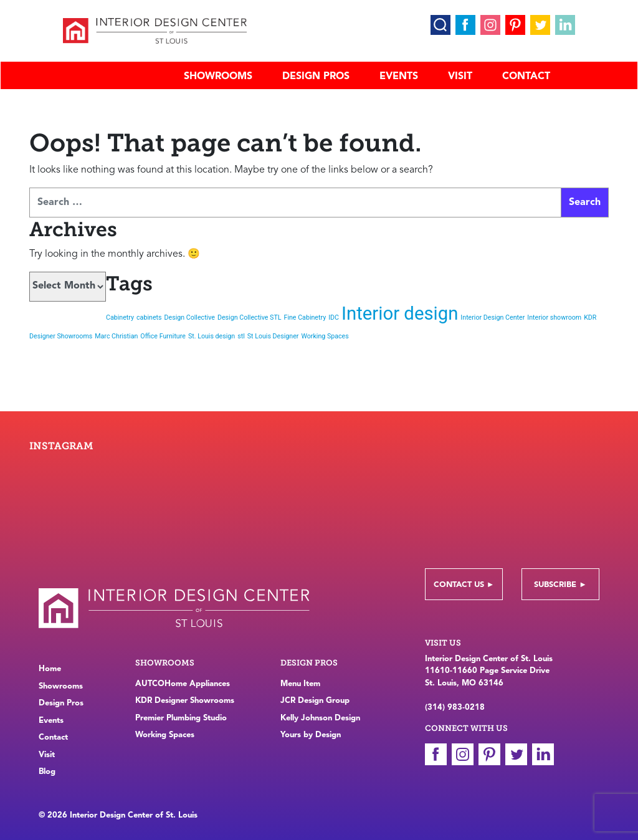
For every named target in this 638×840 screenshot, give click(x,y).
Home (50, 669)
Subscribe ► (560, 585)
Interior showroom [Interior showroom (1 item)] (554, 317)
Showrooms (218, 77)
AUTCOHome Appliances (183, 684)
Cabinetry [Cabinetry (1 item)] (120, 317)
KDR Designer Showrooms (185, 701)
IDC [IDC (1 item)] (334, 317)
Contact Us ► (464, 585)
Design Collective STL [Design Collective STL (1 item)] (250, 317)
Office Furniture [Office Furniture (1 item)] (163, 336)
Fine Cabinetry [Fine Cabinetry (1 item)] (305, 317)
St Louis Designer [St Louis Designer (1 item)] (273, 336)
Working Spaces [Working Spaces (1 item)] (325, 336)
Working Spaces (165, 735)
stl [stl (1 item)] (241, 336)
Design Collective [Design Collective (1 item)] (190, 317)
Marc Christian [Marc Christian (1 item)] (116, 336)
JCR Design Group (315, 701)
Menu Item (300, 684)
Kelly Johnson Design (320, 718)
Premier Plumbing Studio (181, 718)
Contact (526, 77)
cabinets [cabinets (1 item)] (149, 317)
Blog (47, 772)
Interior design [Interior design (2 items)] (400, 313)
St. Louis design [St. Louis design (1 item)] (212, 336)
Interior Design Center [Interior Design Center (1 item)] (493, 317)
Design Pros (316, 77)
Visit (460, 77)
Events (399, 77)
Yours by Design (311, 735)
